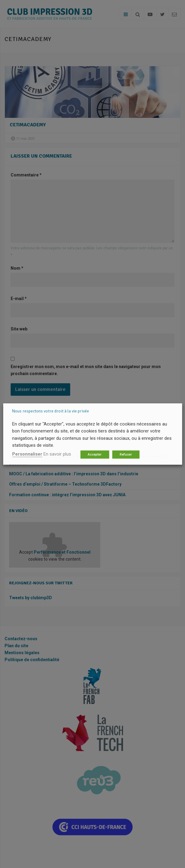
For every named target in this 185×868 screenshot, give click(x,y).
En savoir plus (57, 454)
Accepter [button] (95, 455)
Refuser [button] (126, 455)
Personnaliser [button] (27, 454)
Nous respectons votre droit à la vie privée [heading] (51, 411)
